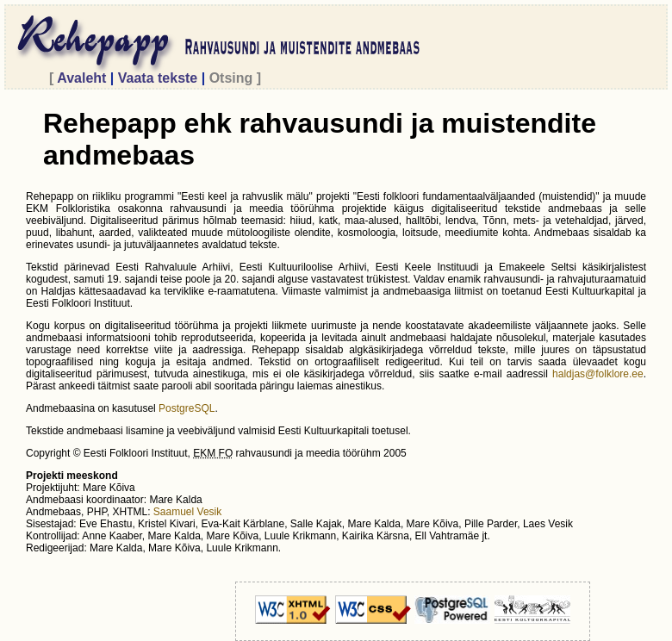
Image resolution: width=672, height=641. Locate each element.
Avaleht (82, 78)
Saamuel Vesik (187, 512)
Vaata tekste (157, 78)
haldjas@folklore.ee (598, 374)
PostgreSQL (187, 408)
